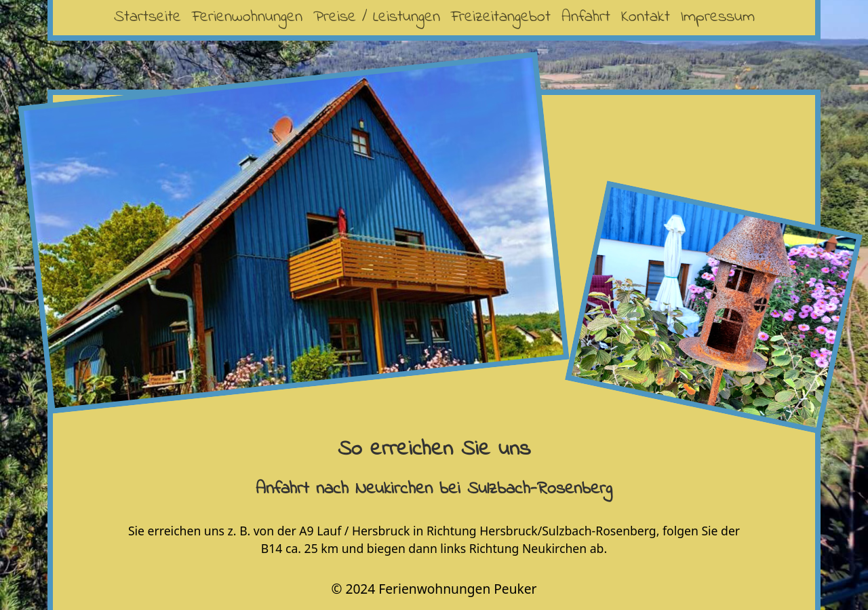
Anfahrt (586, 17)
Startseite (147, 17)
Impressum (718, 17)
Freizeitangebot (501, 17)
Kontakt (646, 17)
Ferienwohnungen (247, 17)
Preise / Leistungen (377, 17)
